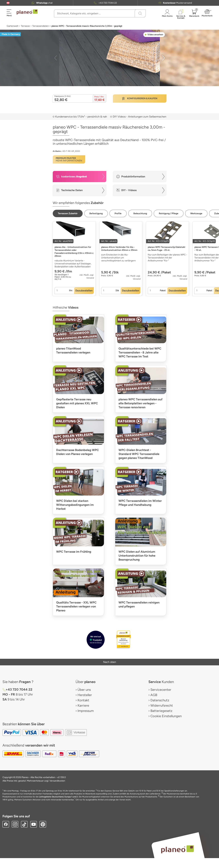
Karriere (83, 705)
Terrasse (25, 26)
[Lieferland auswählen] (8, 3)
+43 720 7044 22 (108, 3)
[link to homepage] (27, 12)
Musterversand (177, 3)
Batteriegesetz (161, 711)
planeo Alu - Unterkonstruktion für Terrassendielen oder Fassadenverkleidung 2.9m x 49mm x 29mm (74, 252)
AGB (154, 695)
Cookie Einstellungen (166, 716)
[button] (8, 3)
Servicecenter (161, 690)
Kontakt (83, 700)
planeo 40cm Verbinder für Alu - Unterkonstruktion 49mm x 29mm (119, 249)
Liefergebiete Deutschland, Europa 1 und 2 (58, 797)
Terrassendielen (40, 26)
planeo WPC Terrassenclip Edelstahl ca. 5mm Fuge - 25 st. (166, 249)
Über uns (84, 690)
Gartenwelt (12, 26)
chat (44, 3)
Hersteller (85, 695)
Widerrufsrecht (162, 705)
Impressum (86, 711)
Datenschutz (160, 700)
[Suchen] (140, 13)
